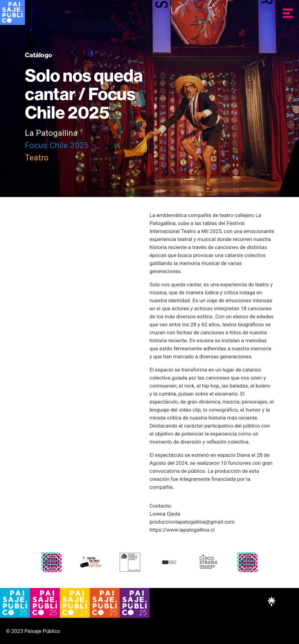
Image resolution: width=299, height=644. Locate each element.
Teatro (37, 158)
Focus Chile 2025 (57, 145)
